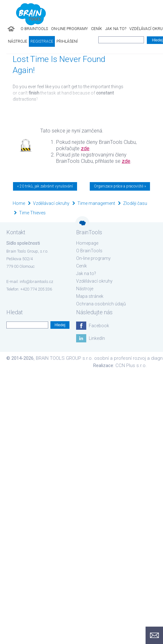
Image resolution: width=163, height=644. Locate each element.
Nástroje (18, 41)
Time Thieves (32, 213)
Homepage (87, 243)
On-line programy (69, 29)
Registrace (42, 41)
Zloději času (135, 203)
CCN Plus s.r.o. (131, 365)
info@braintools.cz (36, 282)
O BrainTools (34, 29)
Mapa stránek (90, 296)
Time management (96, 203)
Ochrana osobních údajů (101, 304)
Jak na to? (116, 29)
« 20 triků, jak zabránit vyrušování (45, 186)
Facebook (99, 326)
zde (85, 148)
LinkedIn (97, 338)
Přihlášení (67, 41)
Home (19, 203)
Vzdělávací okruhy (51, 203)
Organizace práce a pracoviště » (120, 186)
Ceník (97, 29)
